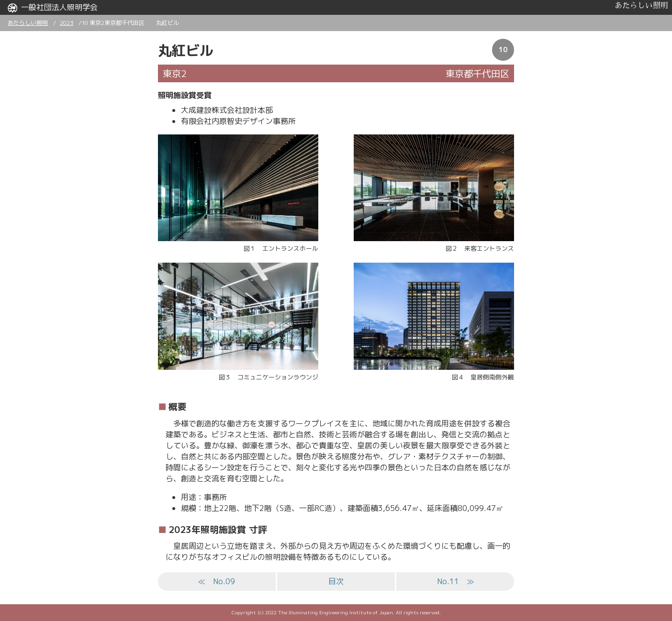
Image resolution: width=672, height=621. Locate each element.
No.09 (217, 581)
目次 (336, 581)
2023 (67, 23)
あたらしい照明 (641, 6)
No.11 (455, 581)
